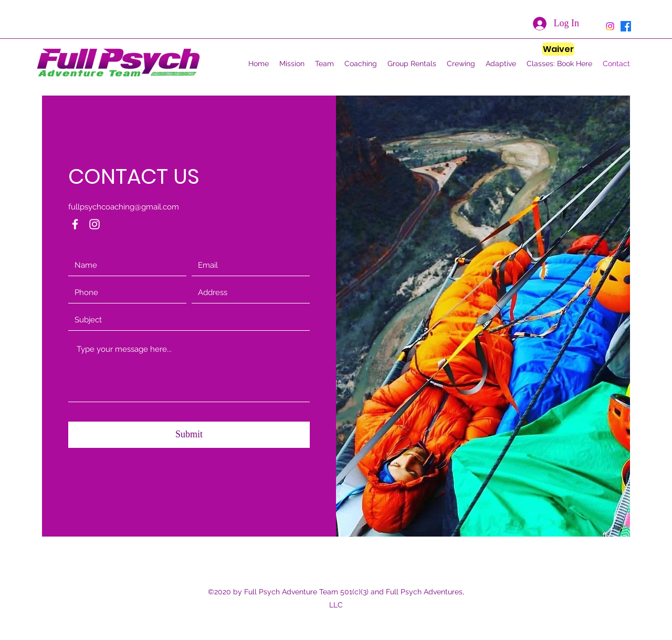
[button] (324, 64)
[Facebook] (75, 224)
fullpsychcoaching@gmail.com (124, 207)
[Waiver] (558, 49)
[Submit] (189, 435)
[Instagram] (94, 224)
